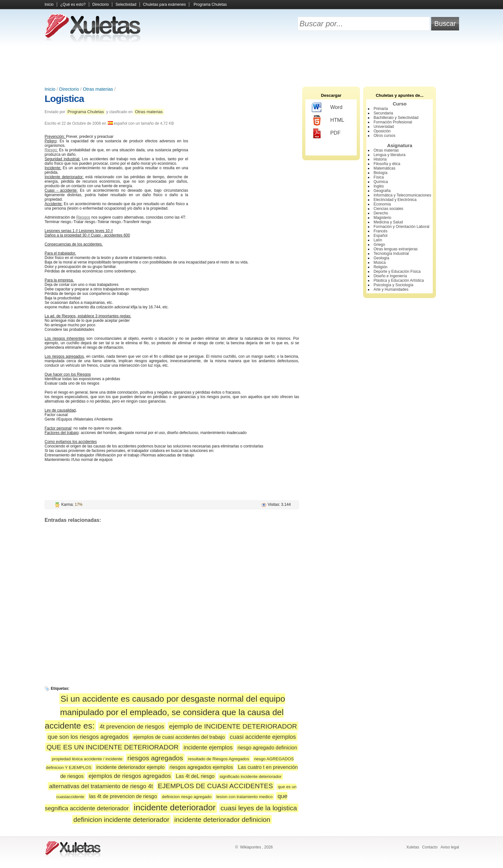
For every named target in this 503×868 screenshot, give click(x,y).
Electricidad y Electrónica (395, 200)
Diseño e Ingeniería (390, 276)
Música (379, 263)
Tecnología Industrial (391, 254)
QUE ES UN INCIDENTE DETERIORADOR (113, 747)
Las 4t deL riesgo (195, 776)
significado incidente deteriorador (251, 776)
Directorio (101, 4)
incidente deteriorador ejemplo (130, 767)
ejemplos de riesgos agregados (130, 776)
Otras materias (98, 89)
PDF (326, 133)
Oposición (382, 131)
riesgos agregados (155, 758)
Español (380, 236)
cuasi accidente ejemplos (263, 737)
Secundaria (383, 113)
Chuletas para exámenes (164, 4)
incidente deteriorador (175, 807)
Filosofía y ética (387, 164)
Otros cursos (384, 136)
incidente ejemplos (208, 747)
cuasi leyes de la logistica (259, 808)
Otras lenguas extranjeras (395, 249)
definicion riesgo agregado (187, 797)
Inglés (379, 186)
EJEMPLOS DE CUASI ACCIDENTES (215, 786)
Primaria (381, 109)
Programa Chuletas (210, 4)
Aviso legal (450, 847)
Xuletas (413, 847)
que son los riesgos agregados (88, 737)
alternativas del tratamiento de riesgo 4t (101, 786)
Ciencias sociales (388, 209)
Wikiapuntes (250, 847)
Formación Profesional (393, 122)
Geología (381, 258)
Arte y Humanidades (391, 289)
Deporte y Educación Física (397, 271)
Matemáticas (384, 168)
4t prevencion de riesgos (132, 726)
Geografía (382, 191)
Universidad (384, 127)
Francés (380, 231)
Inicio (49, 4)
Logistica (64, 99)
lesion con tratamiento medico (245, 797)
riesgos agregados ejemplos (201, 767)
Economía (382, 204)
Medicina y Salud (388, 222)
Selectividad (126, 4)
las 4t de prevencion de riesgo (123, 796)
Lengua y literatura (389, 155)
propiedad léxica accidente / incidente (87, 759)
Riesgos (83, 217)
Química (381, 182)
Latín (378, 240)
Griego (379, 245)
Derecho (381, 213)
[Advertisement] (251, 64)
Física (379, 177)
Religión (380, 267)
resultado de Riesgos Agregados (219, 759)
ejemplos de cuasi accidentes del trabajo (179, 737)
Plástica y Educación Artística (399, 280)
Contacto (430, 847)
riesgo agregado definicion (268, 748)
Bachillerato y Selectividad (396, 118)
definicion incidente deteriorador (121, 819)
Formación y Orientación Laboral (401, 227)
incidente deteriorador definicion (222, 819)
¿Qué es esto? (73, 4)
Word (327, 108)
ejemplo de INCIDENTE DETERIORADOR (233, 726)
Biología (380, 173)
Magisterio (382, 218)
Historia (380, 159)
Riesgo (51, 150)
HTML (328, 121)
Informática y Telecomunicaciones (402, 195)
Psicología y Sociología (393, 285)
